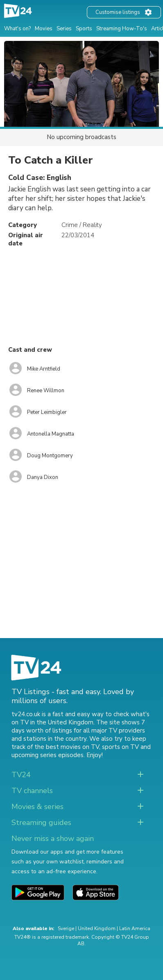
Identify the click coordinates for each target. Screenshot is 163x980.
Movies (44, 29)
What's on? (17, 29)
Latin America (135, 928)
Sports (84, 29)
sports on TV (120, 747)
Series (64, 29)
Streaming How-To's (122, 29)
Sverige (66, 928)
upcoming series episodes (48, 755)
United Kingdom (97, 928)
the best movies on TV (67, 747)
